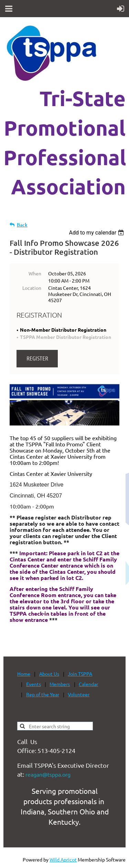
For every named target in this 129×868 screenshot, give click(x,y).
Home (24, 674)
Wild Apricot (63, 859)
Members (60, 684)
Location (32, 288)
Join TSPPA (80, 674)
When (35, 273)
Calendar (88, 684)
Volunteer (79, 694)
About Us (49, 674)
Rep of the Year (43, 694)
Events (34, 684)
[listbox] (97, 233)
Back (22, 225)
